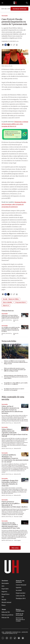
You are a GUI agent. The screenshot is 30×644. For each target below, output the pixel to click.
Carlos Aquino (17, 540)
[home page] (15, 3)
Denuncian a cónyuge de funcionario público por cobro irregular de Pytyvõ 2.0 (15, 124)
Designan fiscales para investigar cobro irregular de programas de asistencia (14, 204)
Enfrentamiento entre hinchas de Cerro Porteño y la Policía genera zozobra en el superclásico (16, 377)
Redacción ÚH (16, 321)
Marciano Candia (18, 517)
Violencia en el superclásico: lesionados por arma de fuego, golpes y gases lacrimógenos (10, 317)
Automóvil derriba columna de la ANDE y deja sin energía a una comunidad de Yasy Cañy (11, 526)
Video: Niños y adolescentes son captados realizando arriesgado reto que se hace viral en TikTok (15, 433)
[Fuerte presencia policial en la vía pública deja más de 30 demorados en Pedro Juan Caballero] (25, 501)
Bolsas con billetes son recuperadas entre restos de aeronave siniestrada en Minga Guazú (16, 362)
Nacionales (5, 16)
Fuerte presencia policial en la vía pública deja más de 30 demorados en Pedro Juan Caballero (15, 504)
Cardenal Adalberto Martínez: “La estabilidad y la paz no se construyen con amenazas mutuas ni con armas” (15, 458)
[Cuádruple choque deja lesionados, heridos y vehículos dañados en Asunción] (25, 480)
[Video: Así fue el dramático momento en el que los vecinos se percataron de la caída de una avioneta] (25, 406)
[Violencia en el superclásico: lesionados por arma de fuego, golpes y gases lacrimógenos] (25, 315)
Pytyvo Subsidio (7, 302)
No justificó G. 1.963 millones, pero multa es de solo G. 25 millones (16, 384)
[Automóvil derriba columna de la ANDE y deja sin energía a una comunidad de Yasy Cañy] (25, 522)
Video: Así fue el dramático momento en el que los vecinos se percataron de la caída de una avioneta (12, 410)
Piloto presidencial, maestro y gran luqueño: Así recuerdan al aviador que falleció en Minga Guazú (15, 370)
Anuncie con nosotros (20, 581)
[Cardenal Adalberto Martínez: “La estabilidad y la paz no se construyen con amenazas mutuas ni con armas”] (25, 454)
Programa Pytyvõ (21, 302)
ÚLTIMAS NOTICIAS (19, 9)
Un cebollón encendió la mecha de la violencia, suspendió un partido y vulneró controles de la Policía (11, 329)
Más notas (15, 548)
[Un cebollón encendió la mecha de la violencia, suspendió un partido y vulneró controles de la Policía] (25, 327)
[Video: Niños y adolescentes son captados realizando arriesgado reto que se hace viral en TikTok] (25, 429)
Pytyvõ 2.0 (6, 306)
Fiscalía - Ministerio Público (11, 299)
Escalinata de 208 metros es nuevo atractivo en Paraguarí (14, 389)
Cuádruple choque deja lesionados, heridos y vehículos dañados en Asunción (10, 483)
